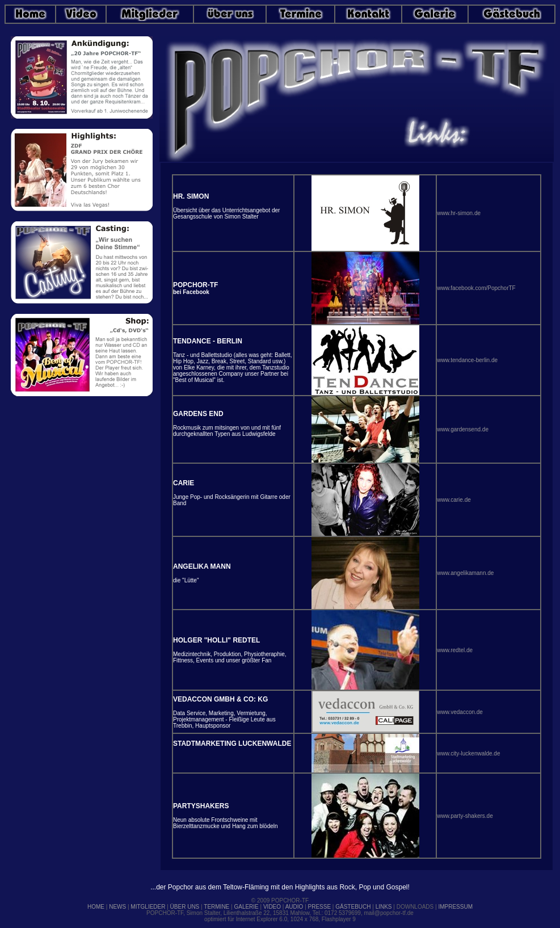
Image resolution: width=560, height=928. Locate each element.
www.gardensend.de (463, 429)
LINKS (384, 907)
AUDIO (294, 907)
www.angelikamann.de (465, 573)
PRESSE (320, 907)
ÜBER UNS (185, 907)
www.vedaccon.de (460, 712)
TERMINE (216, 907)
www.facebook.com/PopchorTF (476, 288)
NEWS (117, 907)
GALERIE (246, 907)
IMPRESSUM (455, 907)
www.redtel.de (455, 650)
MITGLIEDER (148, 907)
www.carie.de (454, 500)
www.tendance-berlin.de (467, 360)
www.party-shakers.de (465, 816)
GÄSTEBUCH (353, 907)
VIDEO (272, 907)
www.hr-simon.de (459, 213)
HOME (96, 907)
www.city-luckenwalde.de (468, 753)
